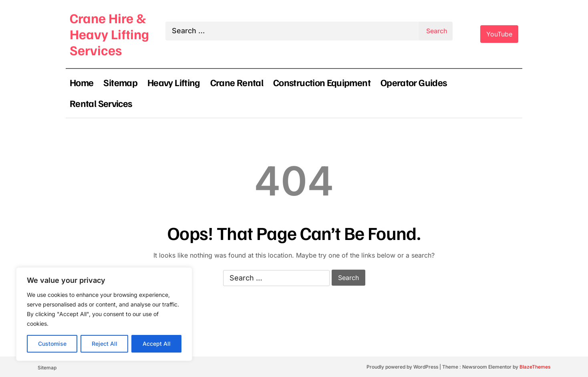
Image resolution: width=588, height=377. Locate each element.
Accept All (157, 344)
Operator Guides (414, 82)
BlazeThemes (535, 367)
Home (82, 82)
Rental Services (101, 103)
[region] (104, 314)
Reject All (105, 344)
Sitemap (120, 82)
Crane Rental (237, 82)
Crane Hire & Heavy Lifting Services (109, 34)
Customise (52, 344)
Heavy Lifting (174, 82)
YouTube (499, 34)
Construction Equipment (322, 82)
